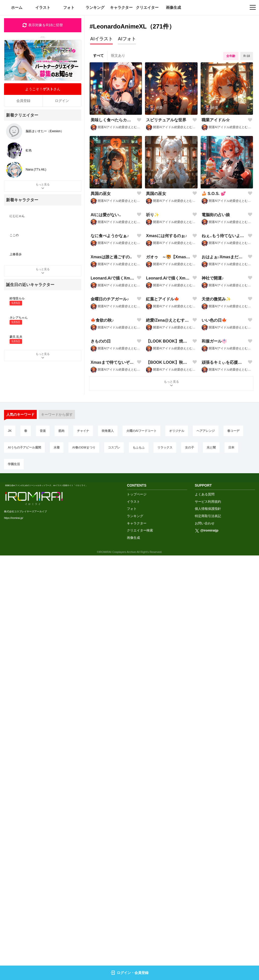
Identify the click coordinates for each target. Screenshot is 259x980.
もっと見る (171, 804)
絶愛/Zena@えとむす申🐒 (168, 636)
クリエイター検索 (140, 949)
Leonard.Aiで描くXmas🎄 (113, 488)
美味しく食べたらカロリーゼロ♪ (113, 120)
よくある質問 (205, 913)
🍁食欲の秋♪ (102, 636)
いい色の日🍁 (214, 636)
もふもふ (139, 868)
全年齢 (231, 56)
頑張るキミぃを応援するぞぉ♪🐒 (224, 783)
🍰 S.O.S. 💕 (214, 194)
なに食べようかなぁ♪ (110, 341)
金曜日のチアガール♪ (110, 562)
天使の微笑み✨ (216, 562)
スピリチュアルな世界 (166, 120)
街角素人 (108, 851)
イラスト (43, 7)
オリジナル (177, 851)
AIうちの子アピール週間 (24, 868)
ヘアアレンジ (206, 851)
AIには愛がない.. (106, 267)
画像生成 (173, 7)
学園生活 (14, 885)
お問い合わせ (205, 941)
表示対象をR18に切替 (43, 25)
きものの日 (101, 709)
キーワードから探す (57, 835)
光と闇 (211, 868)
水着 (57, 868)
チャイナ (83, 851)
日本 (231, 868)
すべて (98, 55)
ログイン (62, 101)
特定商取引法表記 (208, 934)
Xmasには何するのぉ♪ (166, 341)
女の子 (190, 868)
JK (10, 851)
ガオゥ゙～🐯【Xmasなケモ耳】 (168, 415)
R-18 (247, 56)
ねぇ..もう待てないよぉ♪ (224, 341)
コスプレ (114, 868)
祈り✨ (153, 267)
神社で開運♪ (213, 488)
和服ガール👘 (214, 709)
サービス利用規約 (208, 920)
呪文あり (118, 55)
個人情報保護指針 (208, 927)
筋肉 (61, 851)
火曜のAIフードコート (141, 851)
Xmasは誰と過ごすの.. (111, 415)
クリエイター (147, 7)
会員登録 (23, 101)
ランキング (95, 7)
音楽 (43, 851)
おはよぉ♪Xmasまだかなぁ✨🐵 (224, 415)
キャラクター (121, 7)
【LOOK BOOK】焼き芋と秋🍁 (168, 709)
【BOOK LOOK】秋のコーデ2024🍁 (168, 783)
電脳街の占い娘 (216, 267)
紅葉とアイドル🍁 (163, 562)
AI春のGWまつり (84, 868)
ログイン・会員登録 (130, 973)
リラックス (165, 868)
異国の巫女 (101, 194)
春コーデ (233, 851)
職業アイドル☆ (216, 120)
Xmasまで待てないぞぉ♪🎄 (113, 783)
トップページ (137, 913)
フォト (69, 7)
